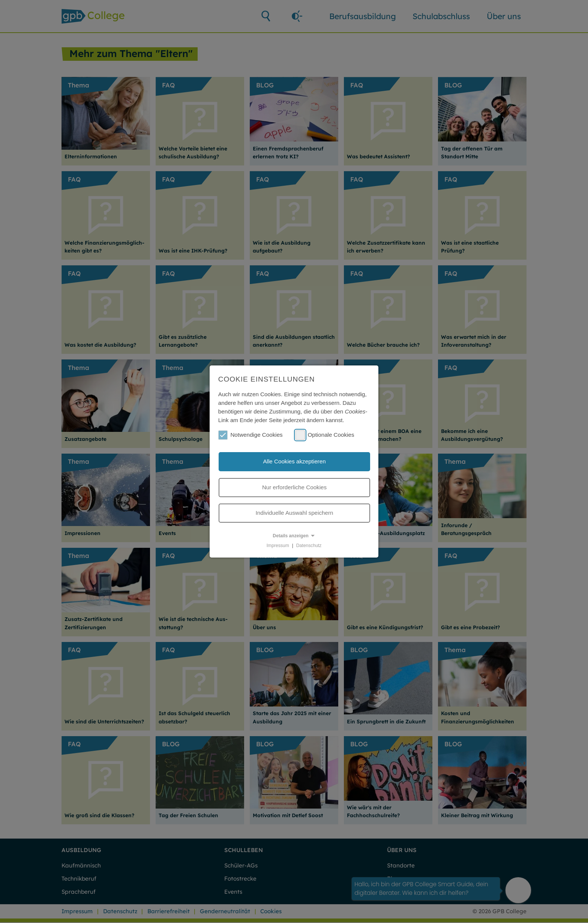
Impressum (278, 546)
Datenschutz (309, 546)
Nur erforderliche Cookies (294, 487)
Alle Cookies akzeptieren (294, 461)
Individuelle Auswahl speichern (295, 513)
